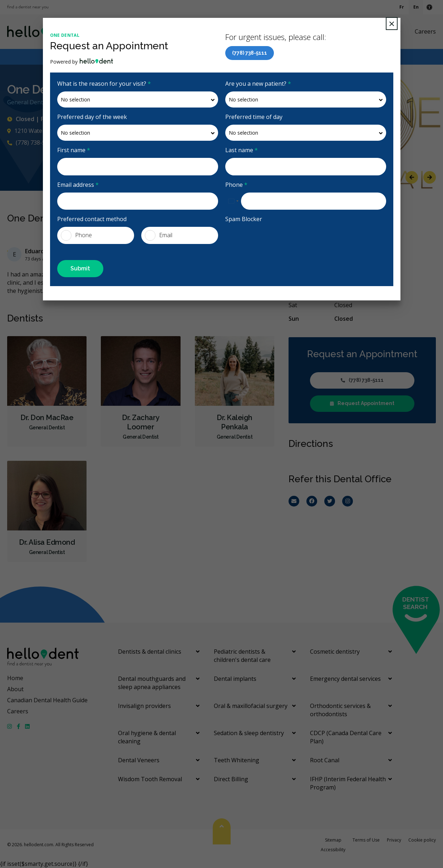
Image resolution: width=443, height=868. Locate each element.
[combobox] (233, 201)
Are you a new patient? (258, 84)
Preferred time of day (254, 117)
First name (74, 150)
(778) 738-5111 (250, 53)
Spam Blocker (244, 219)
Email (159, 235)
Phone (236, 185)
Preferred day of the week (92, 117)
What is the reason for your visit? (104, 84)
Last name (242, 150)
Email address (78, 185)
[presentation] (280, 241)
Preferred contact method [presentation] (92, 219)
